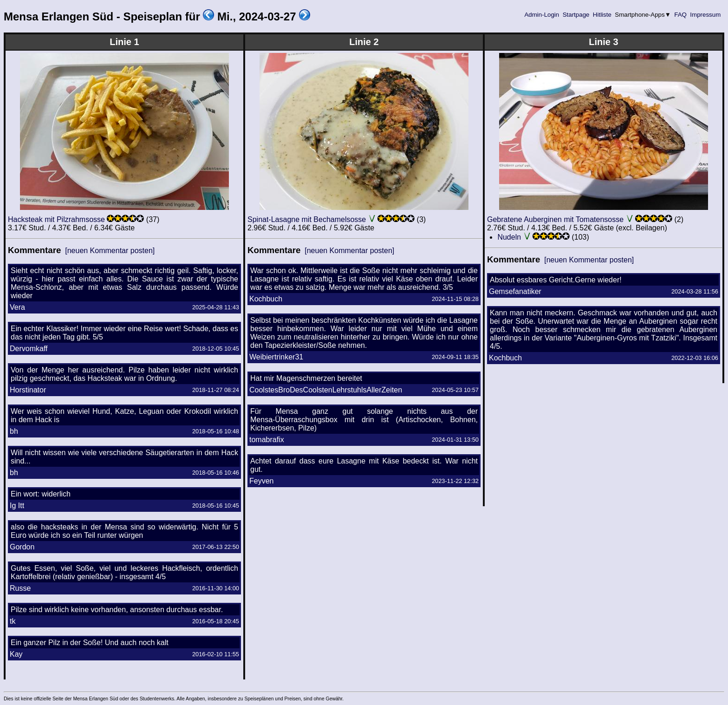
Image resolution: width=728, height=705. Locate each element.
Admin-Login (542, 15)
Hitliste (602, 15)
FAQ (681, 15)
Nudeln (509, 237)
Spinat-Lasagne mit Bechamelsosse (307, 219)
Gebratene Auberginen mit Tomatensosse (555, 219)
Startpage (576, 15)
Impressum (705, 15)
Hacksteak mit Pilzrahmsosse (56, 219)
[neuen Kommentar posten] (110, 251)
